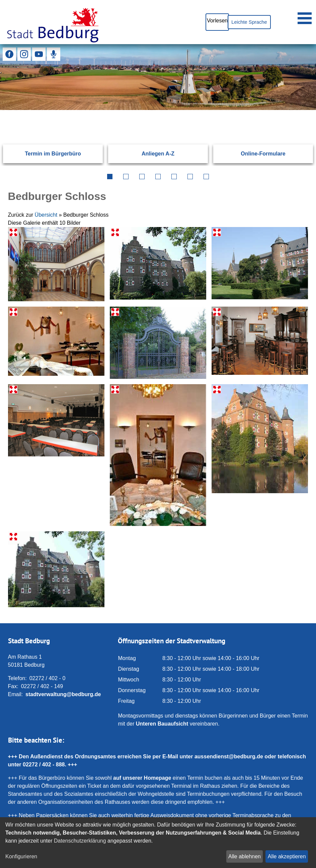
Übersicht (46, 215)
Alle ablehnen (245, 856)
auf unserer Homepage (142, 778)
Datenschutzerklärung (80, 841)
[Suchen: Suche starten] (294, 110)
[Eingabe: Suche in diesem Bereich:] (150, 110)
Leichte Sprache (246, 22)
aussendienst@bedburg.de (229, 756)
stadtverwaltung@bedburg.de (63, 694)
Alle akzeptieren (287, 856)
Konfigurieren (21, 856)
